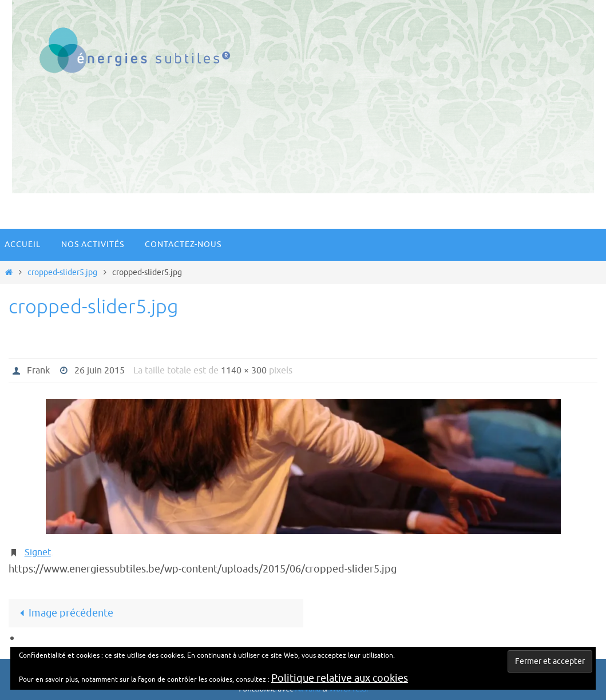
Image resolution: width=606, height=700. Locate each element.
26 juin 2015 (100, 371)
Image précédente (64, 613)
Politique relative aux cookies (340, 678)
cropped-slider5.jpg (62, 272)
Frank (38, 371)
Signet (38, 552)
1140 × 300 (244, 371)
